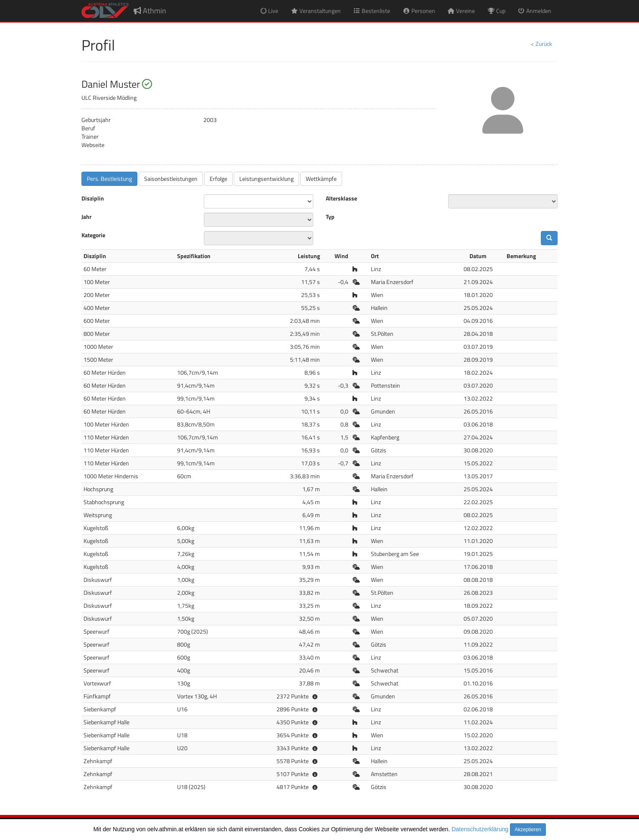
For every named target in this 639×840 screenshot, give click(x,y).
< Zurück (541, 44)
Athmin (150, 11)
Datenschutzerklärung (480, 829)
